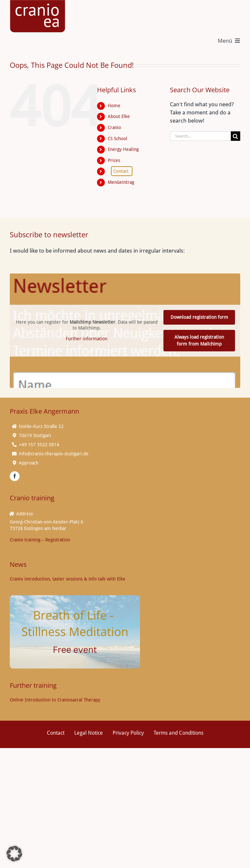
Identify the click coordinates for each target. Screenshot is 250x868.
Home (114, 106)
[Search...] (200, 136)
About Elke (119, 116)
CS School (118, 138)
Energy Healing (123, 149)
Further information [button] (87, 339)
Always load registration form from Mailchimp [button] (199, 340)
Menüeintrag (121, 182)
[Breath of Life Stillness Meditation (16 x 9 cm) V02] (75, 598)
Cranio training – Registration (40, 540)
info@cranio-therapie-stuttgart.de (54, 454)
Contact (121, 171)
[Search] (236, 136)
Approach (29, 463)
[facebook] (15, 476)
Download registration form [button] (199, 317)
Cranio (114, 127)
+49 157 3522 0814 (39, 445)
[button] (14, 854)
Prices (114, 160)
